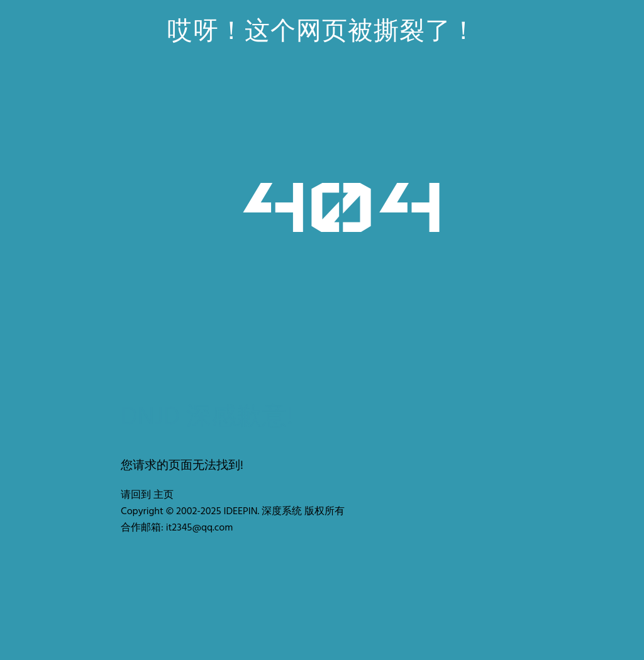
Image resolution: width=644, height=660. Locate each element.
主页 (164, 495)
